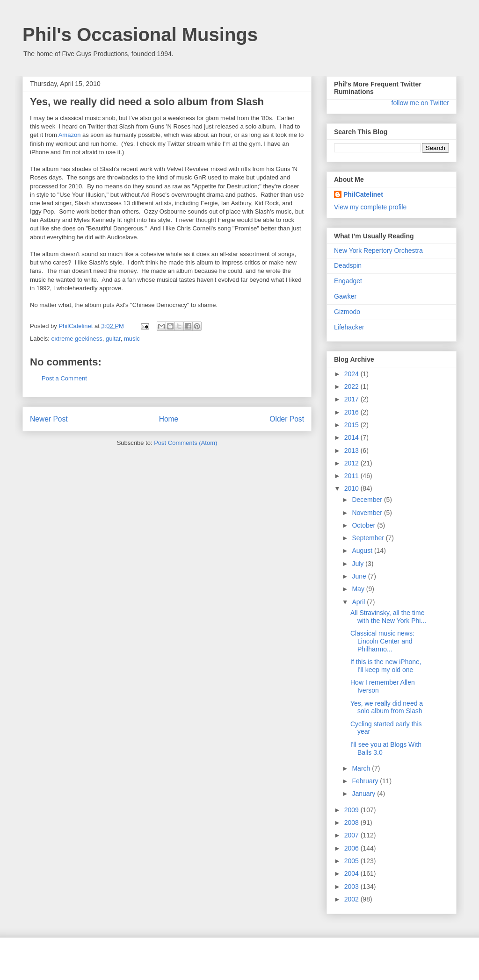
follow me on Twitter (420, 103)
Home (169, 419)
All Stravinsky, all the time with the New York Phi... (388, 617)
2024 (352, 374)
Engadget (348, 281)
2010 (352, 488)
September (369, 538)
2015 (352, 425)
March (362, 768)
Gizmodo (347, 312)
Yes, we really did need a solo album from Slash (387, 707)
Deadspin (348, 265)
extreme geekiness (77, 339)
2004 (352, 873)
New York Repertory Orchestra (378, 250)
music (132, 339)
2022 (352, 386)
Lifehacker (349, 327)
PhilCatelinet (363, 194)
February (366, 781)
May (359, 589)
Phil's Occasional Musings (140, 35)
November (368, 513)
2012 (352, 463)
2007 (352, 835)
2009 (352, 810)
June (360, 576)
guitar (113, 339)
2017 (352, 399)
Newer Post (49, 419)
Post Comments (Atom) (185, 443)
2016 (352, 412)
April (359, 602)
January (364, 794)
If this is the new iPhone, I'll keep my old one (386, 666)
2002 (352, 899)
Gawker (345, 296)
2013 (352, 451)
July (359, 564)
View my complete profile (370, 207)
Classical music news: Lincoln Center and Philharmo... (382, 641)
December (368, 500)
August (363, 551)
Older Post (287, 419)
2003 (352, 887)
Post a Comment (64, 378)
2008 (352, 823)
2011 (352, 476)
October (364, 525)
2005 (352, 861)
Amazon (70, 135)
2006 (352, 848)
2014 (352, 437)
